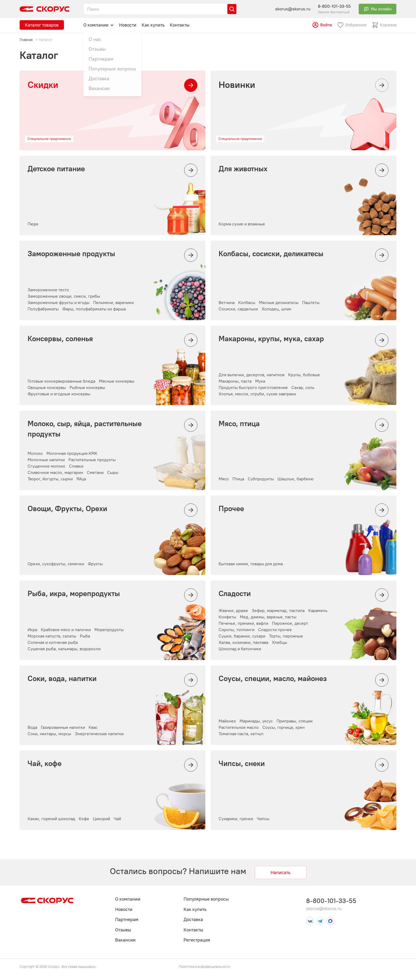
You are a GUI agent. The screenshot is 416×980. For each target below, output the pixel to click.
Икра (32, 630)
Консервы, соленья (60, 339)
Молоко (35, 453)
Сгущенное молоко (46, 466)
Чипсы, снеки (242, 763)
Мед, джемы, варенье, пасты (268, 617)
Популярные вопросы (206, 899)
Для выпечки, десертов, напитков (252, 375)
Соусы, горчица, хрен (283, 727)
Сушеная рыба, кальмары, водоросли (64, 649)
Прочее (231, 508)
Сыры (113, 472)
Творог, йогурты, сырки (50, 479)
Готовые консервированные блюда (61, 381)
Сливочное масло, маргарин (55, 472)
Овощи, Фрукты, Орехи (67, 508)
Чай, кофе (45, 763)
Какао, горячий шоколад (51, 819)
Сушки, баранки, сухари (242, 636)
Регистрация (197, 940)
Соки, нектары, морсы (49, 734)
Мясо (224, 479)
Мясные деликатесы (279, 303)
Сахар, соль (303, 388)
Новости (128, 25)
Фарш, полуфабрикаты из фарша (94, 309)
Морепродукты (109, 630)
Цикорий (101, 819)
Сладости (235, 593)
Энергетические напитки (99, 734)
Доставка (193, 919)
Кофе (84, 819)
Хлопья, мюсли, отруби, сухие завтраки (257, 394)
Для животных (243, 169)
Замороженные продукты (71, 254)
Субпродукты (261, 479)
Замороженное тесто (48, 290)
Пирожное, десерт (290, 623)
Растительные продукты (92, 460)
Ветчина (227, 303)
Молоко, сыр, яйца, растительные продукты (85, 429)
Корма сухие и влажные (242, 224)
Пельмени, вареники (113, 303)
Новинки (237, 85)
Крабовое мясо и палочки (66, 630)
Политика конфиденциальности (205, 967)
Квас (93, 727)
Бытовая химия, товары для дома (251, 564)
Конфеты (227, 617)
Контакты (180, 25)
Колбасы (247, 303)
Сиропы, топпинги (237, 630)
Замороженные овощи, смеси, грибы (64, 296)
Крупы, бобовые (304, 375)
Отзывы (123, 930)
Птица (238, 479)
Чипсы (263, 819)
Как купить (153, 25)
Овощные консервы (47, 388)
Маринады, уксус (256, 721)
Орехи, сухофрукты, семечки (56, 564)
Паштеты (311, 303)
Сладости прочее (275, 630)
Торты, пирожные (286, 636)
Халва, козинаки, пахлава (243, 642)
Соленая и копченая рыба (53, 642)
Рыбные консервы (87, 388)
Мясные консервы (117, 381)
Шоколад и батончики (240, 649)
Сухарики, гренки (236, 819)
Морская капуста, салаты (52, 636)
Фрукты (95, 564)
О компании (99, 25)
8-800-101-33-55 (334, 6)
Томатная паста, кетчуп (241, 734)
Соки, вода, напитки (62, 678)
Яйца (81, 479)
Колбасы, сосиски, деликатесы (271, 254)
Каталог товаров (42, 25)
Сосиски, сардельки (238, 309)
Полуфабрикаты (43, 309)
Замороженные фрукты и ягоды (59, 303)
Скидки (43, 85)
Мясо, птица (239, 423)
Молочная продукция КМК (72, 453)
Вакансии (125, 940)
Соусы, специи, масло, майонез (273, 678)
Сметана (95, 472)
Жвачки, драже (233, 611)
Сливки (76, 466)
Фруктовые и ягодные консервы (59, 394)
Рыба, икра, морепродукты (74, 593)
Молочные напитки (46, 460)
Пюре (33, 224)
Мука (260, 381)
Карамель (318, 611)
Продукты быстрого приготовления (253, 388)
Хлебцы (279, 642)
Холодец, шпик (276, 309)
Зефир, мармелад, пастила (278, 611)
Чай (117, 819)
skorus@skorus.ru (293, 9)
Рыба (85, 636)
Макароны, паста (235, 381)
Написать (280, 872)
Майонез (227, 721)
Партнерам (127, 919)
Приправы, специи (294, 721)
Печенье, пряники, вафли (243, 623)
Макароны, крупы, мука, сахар (271, 339)
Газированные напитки (63, 727)
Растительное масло (239, 727)
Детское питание (56, 169)
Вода (32, 727)
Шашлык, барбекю (296, 479)
